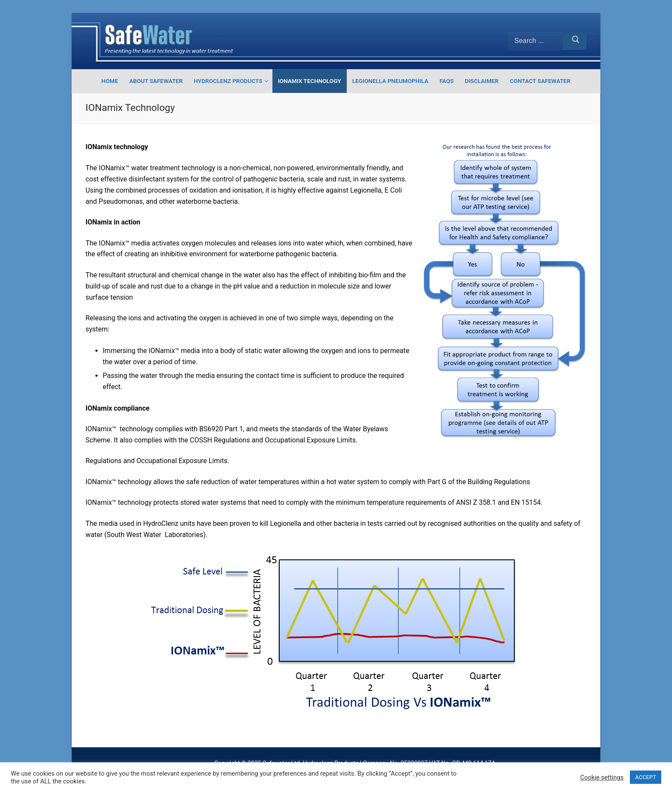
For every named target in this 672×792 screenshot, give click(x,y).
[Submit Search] (575, 41)
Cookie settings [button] (602, 777)
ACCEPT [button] (646, 777)
